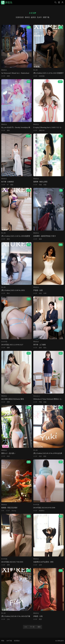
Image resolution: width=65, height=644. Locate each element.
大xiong (14, 511)
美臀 (8, 76)
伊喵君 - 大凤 (38, 616)
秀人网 (35, 70)
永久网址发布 (59, 641)
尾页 (39, 627)
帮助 (3, 641)
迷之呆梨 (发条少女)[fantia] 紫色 (13, 399)
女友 (40, 293)
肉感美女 (42, 511)
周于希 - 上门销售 (40, 345)
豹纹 (45, 456)
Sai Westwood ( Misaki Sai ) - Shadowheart (15, 73)
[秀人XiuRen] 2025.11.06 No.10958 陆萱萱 (16, 236)
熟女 (8, 293)
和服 (40, 185)
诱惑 (40, 619)
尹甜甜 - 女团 (38, 290)
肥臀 (8, 402)
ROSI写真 (4, 342)
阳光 (45, 348)
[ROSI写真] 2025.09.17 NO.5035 (12, 562)
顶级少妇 (42, 130)
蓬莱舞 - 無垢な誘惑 (40, 182)
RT (8, 185)
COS (3, 511)
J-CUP (3, 76)
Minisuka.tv (37, 396)
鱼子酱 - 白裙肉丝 (8, 182)
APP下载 (9, 641)
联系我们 (17, 641)
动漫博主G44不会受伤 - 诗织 (43, 562)
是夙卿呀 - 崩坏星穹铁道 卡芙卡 (45, 236)
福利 (8, 130)
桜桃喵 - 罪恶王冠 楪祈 (9, 508)
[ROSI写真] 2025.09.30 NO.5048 (44, 508)
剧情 (40, 348)
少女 (8, 619)
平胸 (40, 402)
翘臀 (8, 348)
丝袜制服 (42, 76)
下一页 (32, 627)
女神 (45, 293)
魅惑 (8, 239)
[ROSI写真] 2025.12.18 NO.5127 (12, 345)
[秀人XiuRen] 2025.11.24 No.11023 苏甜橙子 (48, 73)
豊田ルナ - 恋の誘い (8, 453)
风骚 (45, 185)
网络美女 (4, 70)
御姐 (12, 185)
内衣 (8, 456)
